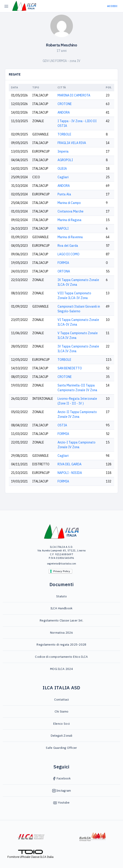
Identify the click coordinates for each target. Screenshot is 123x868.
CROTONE (65, 104)
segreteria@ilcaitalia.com (62, 564)
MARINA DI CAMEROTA (74, 95)
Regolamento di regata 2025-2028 (61, 644)
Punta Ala (64, 194)
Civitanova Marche (71, 211)
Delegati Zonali (62, 736)
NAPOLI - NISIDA (70, 473)
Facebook (61, 778)
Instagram (62, 790)
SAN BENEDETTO (70, 368)
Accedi (112, 6)
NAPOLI (63, 228)
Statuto (61, 596)
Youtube (61, 802)
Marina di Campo (69, 203)
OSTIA (62, 425)
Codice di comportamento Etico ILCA (61, 657)
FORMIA (63, 263)
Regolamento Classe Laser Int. (61, 620)
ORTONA (64, 271)
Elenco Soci (61, 724)
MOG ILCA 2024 (61, 669)
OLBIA (62, 169)
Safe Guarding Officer (61, 748)
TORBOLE (64, 134)
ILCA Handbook (62, 608)
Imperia (63, 151)
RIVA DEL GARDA (70, 464)
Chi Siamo (62, 711)
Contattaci (62, 699)
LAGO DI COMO (68, 254)
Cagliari (63, 177)
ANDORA (64, 112)
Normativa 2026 (61, 633)
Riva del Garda (68, 246)
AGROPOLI (65, 160)
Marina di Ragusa (70, 220)
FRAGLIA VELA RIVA (72, 143)
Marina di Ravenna (70, 237)
